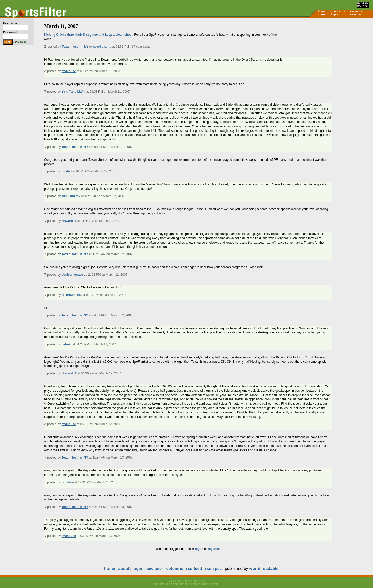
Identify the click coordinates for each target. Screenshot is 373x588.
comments (338, 11)
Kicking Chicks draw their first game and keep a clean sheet (88, 35)
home (322, 11)
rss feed (194, 568)
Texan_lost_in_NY (75, 47)
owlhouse (69, 71)
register (213, 549)
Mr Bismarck (71, 196)
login (334, 14)
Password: (10, 32)
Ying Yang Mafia (73, 92)
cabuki (67, 344)
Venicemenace (72, 275)
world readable (264, 568)
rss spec (214, 568)
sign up (22, 42)
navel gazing (102, 47)
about (322, 14)
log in (199, 549)
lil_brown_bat (72, 295)
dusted (67, 171)
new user (356, 14)
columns (356, 11)
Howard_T (69, 221)
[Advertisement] (329, 59)
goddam (68, 482)
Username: (10, 23)
